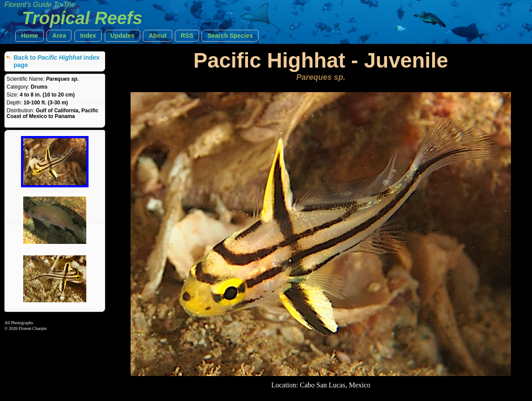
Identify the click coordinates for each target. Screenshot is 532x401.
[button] (30, 36)
